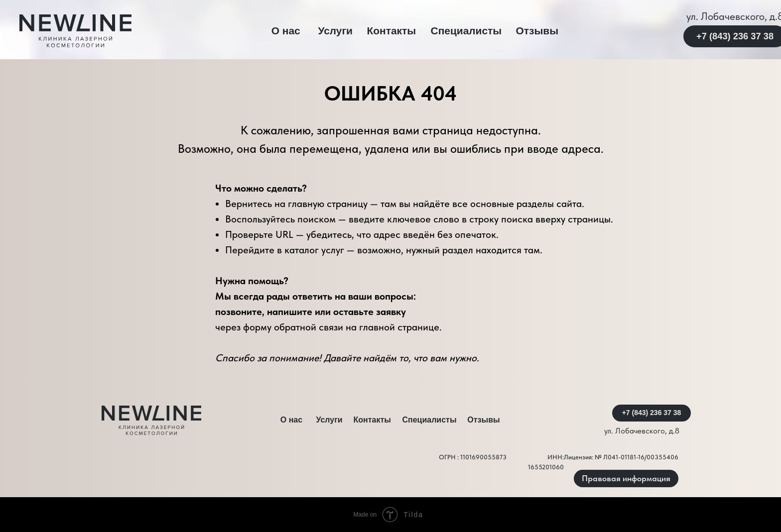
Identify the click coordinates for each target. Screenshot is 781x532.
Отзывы (537, 31)
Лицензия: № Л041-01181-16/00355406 (621, 457)
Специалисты (466, 31)
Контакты (391, 31)
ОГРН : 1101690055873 (473, 457)
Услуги (335, 31)
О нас (286, 31)
